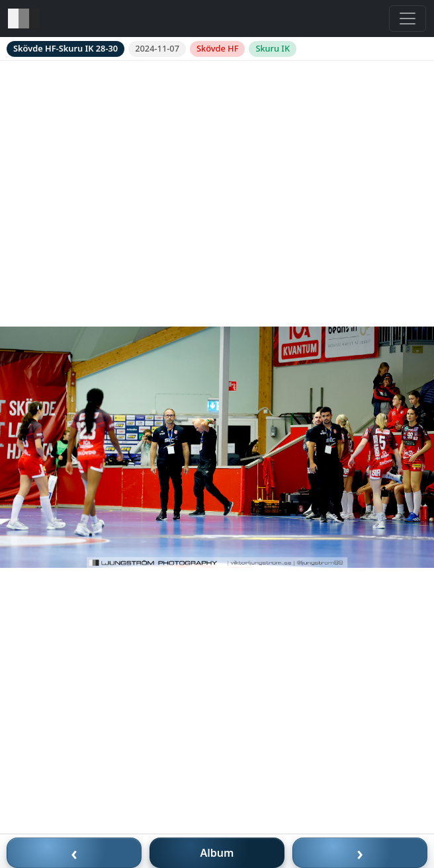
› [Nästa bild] (360, 853)
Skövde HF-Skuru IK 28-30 (65, 48)
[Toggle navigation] (408, 19)
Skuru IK (273, 48)
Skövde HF (217, 48)
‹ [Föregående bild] (74, 853)
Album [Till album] (217, 853)
